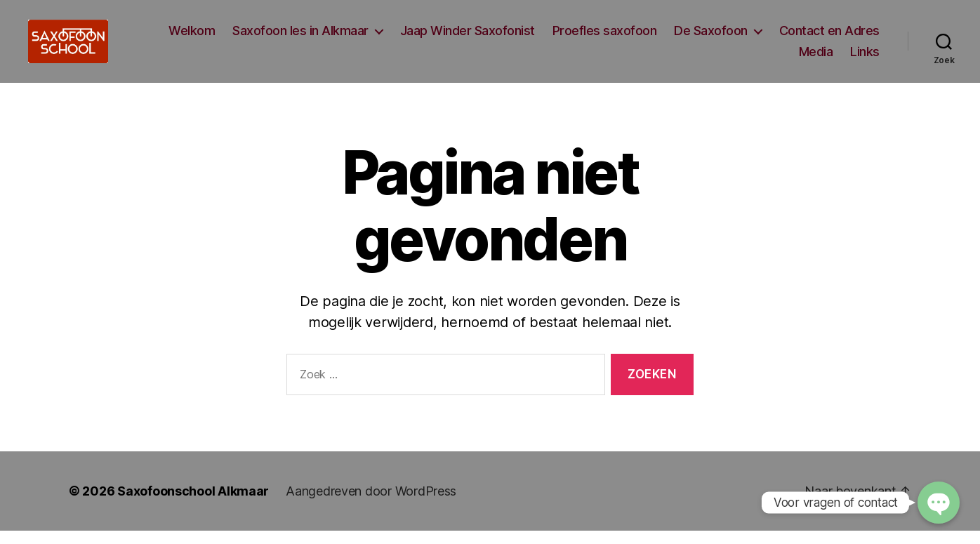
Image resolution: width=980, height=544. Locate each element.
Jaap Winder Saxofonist (468, 38)
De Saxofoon (711, 38)
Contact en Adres (829, 38)
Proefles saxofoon (605, 38)
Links (865, 58)
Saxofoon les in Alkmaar (300, 38)
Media (816, 58)
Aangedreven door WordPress (371, 504)
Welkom (192, 38)
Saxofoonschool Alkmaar (193, 504)
